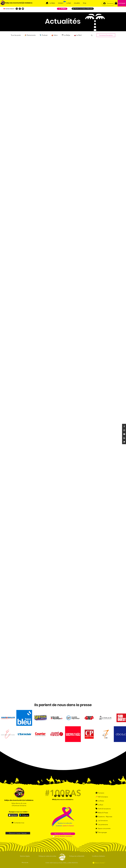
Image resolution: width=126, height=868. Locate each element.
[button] (116, 3)
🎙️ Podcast (43, 35)
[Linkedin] (124, 438)
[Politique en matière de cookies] (48, 856)
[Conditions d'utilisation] (99, 856)
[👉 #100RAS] (62, 9)
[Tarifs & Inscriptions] (104, 809)
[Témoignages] (103, 832)
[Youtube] (23, 9)
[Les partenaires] (103, 824)
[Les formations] (103, 820)
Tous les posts (16, 35)
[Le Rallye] (102, 801)
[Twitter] (124, 442)
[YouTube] (124, 434)
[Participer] (122, 3)
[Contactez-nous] (18, 823)
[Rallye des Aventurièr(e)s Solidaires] (19, 3)
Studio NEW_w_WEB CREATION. (69, 863)
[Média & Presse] (103, 813)
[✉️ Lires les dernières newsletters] (63, 836)
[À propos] (101, 793)
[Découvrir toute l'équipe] (18, 833)
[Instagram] (17, 9)
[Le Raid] (102, 805)
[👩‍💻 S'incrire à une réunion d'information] (83, 9)
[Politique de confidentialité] (77, 856)
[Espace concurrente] (104, 828)
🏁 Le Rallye (66, 35)
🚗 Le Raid (78, 35)
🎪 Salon (55, 35)
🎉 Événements (30, 35)
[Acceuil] (47, 3)
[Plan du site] (25, 862)
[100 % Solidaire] (105, 797)
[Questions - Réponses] (105, 817)
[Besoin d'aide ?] (99, 863)
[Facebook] (20, 9)
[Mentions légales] (25, 856)
